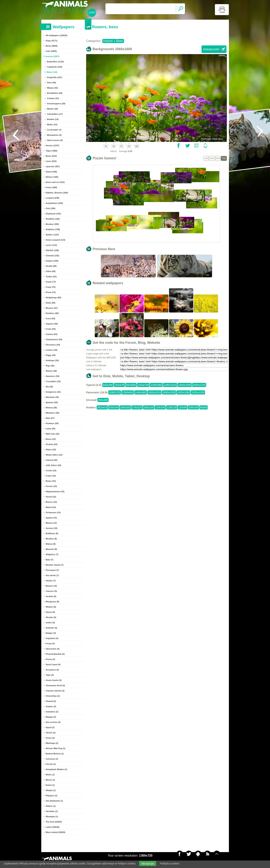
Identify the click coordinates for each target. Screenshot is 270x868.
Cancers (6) (51, 591)
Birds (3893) (52, 46)
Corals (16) (51, 471)
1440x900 (141, 392)
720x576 (120, 385)
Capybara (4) (52, 638)
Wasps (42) (53, 88)
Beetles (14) (53, 119)
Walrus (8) (51, 544)
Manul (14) (51, 507)
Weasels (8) (51, 549)
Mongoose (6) (53, 602)
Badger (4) (51, 633)
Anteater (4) (52, 628)
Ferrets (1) (51, 764)
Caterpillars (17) (55, 114)
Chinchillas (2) (53, 696)
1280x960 (156, 385)
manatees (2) (52, 712)
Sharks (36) (51, 371)
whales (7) (51, 581)
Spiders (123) (52, 235)
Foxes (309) (52, 187)
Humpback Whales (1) (56, 769)
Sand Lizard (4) (53, 664)
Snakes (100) (52, 261)
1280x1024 (170, 385)
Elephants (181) (53, 214)
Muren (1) (50, 780)
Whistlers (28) (53, 413)
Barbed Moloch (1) (55, 754)
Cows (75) (51, 287)
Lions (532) (51, 161)
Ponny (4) (50, 659)
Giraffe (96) (51, 266)
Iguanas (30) (52, 402)
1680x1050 (169, 392)
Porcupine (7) (52, 570)
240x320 (125, 407)
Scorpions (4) (52, 670)
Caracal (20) (52, 460)
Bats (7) (50, 560)
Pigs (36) (50, 366)
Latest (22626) (53, 827)
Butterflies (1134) (55, 62)
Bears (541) (51, 156)
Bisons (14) (51, 502)
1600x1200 (199, 385)
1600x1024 (155, 392)
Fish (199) (51, 208)
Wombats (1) (52, 817)
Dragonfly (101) (55, 77)
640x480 (108, 385)
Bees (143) (52, 72)
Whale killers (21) (54, 455)
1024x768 (143, 385)
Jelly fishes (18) (53, 465)
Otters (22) (51, 450)
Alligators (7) (52, 554)
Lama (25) (51, 429)
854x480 (103, 400)
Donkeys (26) (52, 423)
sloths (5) (50, 623)
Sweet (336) (52, 172)
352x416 (102, 407)
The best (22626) (54, 822)
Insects (108, 41)
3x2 (212, 158)
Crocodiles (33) (53, 381)
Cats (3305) (51, 51)
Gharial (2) (51, 701)
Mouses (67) (52, 308)
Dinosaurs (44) (53, 345)
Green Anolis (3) (54, 680)
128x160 (160, 407)
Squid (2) (50, 727)
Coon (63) (51, 318)
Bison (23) (51, 439)
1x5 (206, 158)
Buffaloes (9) (52, 533)
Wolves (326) (52, 177)
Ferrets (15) (51, 486)
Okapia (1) (51, 790)
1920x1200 (198, 392)
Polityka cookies (170, 863)
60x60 (204, 407)
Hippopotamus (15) (55, 491)
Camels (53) (52, 334)
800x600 (131, 385)
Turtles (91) (51, 277)
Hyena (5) (50, 612)
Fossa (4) (50, 644)
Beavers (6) (51, 586)
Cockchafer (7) (54, 130)
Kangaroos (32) (53, 392)
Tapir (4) (50, 675)
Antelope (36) (52, 360)
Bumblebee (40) (55, 93)
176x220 (137, 407)
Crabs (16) (51, 476)
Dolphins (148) (53, 229)
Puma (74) (51, 292)
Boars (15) (51, 481)
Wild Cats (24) (53, 434)
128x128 (172, 407)
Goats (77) (51, 282)
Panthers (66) (52, 313)
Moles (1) (50, 775)
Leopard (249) (53, 198)
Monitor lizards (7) (55, 565)
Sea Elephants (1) (54, 801)
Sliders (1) (51, 806)
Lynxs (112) (51, 245)
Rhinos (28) (51, 408)
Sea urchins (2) (53, 722)
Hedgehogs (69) (54, 298)
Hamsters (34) (53, 376)
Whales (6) (51, 607)
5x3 (218, 158)
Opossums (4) (53, 649)
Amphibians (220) (54, 203)
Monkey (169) (52, 224)
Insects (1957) (53, 56)
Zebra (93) (51, 271)
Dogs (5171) (52, 41)
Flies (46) (52, 83)
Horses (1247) (53, 145)
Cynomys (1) (52, 759)
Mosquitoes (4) (54, 135)
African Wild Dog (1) (56, 748)
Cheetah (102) (53, 256)
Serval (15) (51, 497)
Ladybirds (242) (55, 67)
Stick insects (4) (55, 140)
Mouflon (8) (51, 539)
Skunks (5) (51, 617)
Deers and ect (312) (55, 182)
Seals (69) (51, 303)
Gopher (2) (51, 706)
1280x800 (128, 392)
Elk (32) (49, 387)
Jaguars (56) (52, 324)
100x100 (193, 407)
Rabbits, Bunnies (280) (57, 193)
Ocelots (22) (52, 444)
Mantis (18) (52, 109)
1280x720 (115, 392)
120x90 (183, 407)
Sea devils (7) (52, 575)
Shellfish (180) (53, 219)
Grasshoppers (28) (56, 104)
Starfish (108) (52, 250)
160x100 (149, 407)
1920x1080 (183, 392)
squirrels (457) (53, 166)
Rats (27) (50, 418)
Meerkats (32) (52, 397)
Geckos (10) (52, 528)
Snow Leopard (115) (56, 240)
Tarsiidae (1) (52, 811)
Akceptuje (148, 864)
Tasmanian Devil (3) (55, 685)
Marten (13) (51, 523)
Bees (120, 41)
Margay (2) (51, 717)
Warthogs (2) (52, 743)
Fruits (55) (51, 329)
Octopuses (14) (53, 512)
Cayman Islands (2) (55, 691)
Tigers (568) (52, 151)
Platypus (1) (52, 796)
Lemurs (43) (52, 350)
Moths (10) (52, 125)
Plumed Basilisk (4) (55, 654)
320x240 (114, 407)
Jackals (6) (51, 596)
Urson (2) (50, 738)
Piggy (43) (51, 355)
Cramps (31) (53, 98)
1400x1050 (185, 385)
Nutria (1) (50, 785)
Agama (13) (51, 518)
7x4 (224, 158)
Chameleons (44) (54, 339)
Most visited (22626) (56, 832)
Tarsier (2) (51, 733)
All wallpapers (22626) (57, 35)
